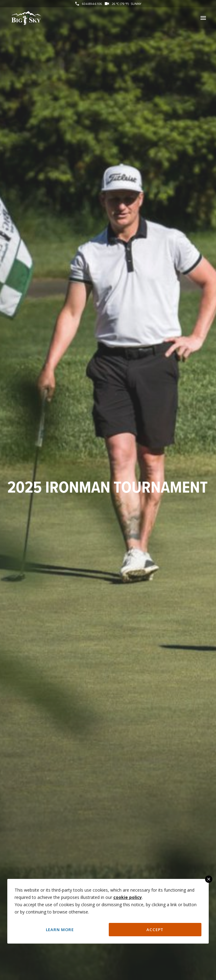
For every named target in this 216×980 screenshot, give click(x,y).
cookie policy (128, 897)
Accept (155, 930)
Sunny (136, 4)
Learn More (60, 930)
